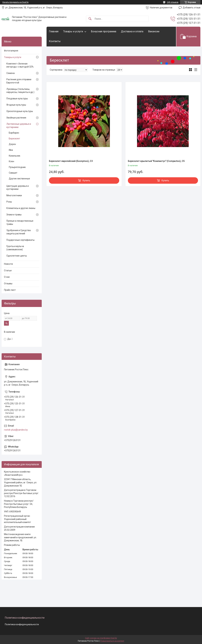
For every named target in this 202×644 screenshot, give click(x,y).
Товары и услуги (73, 31)
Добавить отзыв (192, 8)
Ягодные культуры (16, 105)
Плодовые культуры (17, 99)
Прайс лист (10, 290)
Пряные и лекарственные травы (20, 222)
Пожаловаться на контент (112, 641)
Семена (11, 73)
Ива (11, 150)
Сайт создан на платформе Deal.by (101, 638)
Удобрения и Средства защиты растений (19, 232)
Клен (11, 161)
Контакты (55, 41)
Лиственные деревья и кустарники (19, 126)
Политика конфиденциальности (22, 624)
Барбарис (14, 133)
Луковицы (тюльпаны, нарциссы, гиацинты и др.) (20, 91)
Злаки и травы (14, 215)
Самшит (13, 173)
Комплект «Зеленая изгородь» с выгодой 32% (20, 65)
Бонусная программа (104, 31)
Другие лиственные (19, 179)
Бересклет (14, 139)
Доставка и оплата (132, 31)
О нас (7, 277)
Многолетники (14, 195)
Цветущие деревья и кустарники (18, 188)
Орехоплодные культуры (20, 111)
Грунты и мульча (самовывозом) (15, 248)
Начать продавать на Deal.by (15, 2)
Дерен (12, 144)
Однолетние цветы (17, 256)
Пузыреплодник (17, 167)
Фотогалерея (11, 51)
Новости (8, 264)
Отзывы (8, 284)
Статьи (8, 270)
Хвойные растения (16, 118)
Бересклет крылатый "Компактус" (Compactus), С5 (156, 161)
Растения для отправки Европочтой (19, 81)
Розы (9, 202)
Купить (86, 180)
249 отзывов (173, 2)
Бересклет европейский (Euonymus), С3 (71, 161)
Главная (54, 31)
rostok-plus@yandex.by (16, 430)
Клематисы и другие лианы (21, 208)
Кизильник (15, 156)
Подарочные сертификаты (20, 240)
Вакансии (154, 31)
